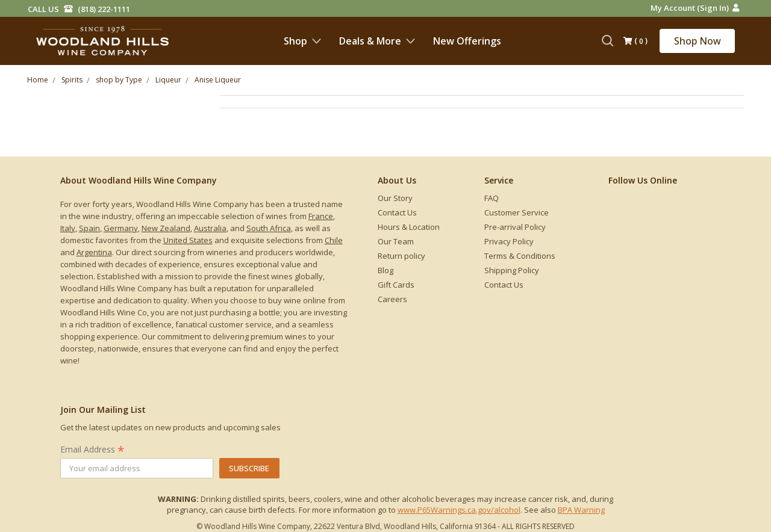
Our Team (396, 241)
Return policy (401, 256)
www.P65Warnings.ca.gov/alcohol (459, 510)
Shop (302, 41)
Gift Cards (396, 285)
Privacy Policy (509, 241)
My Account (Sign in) (695, 8)
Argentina (94, 252)
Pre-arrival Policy (515, 227)
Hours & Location (409, 227)
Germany (121, 228)
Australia (210, 228)
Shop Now (698, 41)
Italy (68, 228)
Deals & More (377, 41)
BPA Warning (581, 510)
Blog (385, 270)
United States (188, 240)
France (321, 216)
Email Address (92, 449)
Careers (392, 299)
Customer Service (517, 212)
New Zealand (166, 228)
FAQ (492, 198)
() (635, 42)
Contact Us (397, 212)
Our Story (395, 198)
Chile (334, 240)
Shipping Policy (512, 270)
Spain (89, 228)
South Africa (269, 228)
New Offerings (467, 41)
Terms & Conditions (520, 256)
